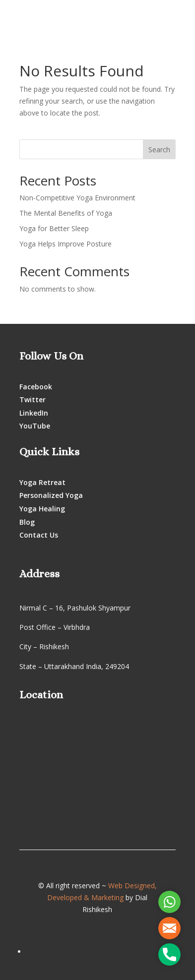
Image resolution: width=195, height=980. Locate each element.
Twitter (32, 399)
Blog (27, 522)
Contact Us (39, 535)
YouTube (35, 426)
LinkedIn (34, 413)
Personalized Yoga (51, 495)
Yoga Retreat (42, 482)
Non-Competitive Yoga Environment (77, 198)
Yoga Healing (42, 509)
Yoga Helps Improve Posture (65, 244)
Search (159, 150)
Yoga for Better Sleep (54, 228)
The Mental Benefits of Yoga (66, 213)
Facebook (36, 387)
